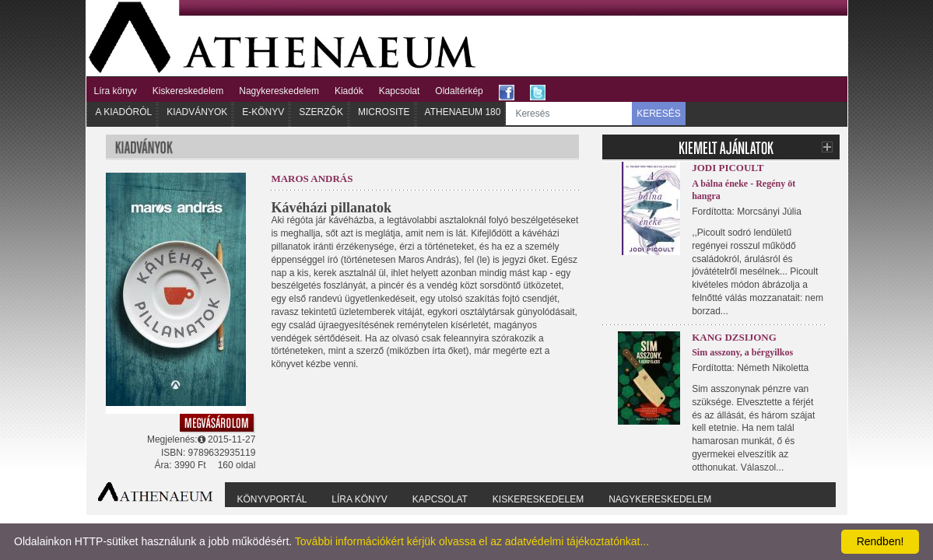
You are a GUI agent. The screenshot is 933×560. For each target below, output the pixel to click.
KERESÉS (659, 114)
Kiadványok (197, 112)
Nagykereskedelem (279, 91)
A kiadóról (124, 112)
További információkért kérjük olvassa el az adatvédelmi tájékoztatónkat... (472, 541)
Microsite (384, 112)
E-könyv (263, 112)
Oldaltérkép (459, 91)
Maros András (312, 178)
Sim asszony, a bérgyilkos (742, 352)
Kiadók (349, 91)
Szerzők (321, 112)
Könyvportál (272, 499)
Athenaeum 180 (463, 112)
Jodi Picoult (728, 168)
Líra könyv (116, 91)
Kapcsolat (400, 91)
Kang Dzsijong (734, 337)
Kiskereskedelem (188, 91)
